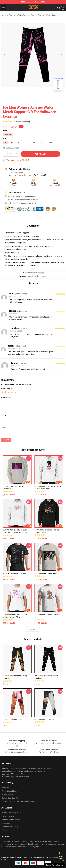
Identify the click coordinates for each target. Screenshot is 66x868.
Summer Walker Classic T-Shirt (14, 573)
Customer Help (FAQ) (10, 827)
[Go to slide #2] (39, 97)
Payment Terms (8, 816)
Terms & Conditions (9, 791)
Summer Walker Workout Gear (22, 15)
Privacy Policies (8, 795)
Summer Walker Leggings (49, 15)
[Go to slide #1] (27, 97)
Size (5, 139)
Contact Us (6, 823)
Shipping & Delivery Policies (12, 813)
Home (4, 15)
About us (5, 788)
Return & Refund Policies (11, 820)
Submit (6, 440)
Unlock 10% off (61, 857)
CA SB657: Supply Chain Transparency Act (18, 801)
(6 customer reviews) (22, 122)
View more (33, 629)
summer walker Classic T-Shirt (46, 573)
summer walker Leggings (44, 719)
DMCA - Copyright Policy (11, 798)
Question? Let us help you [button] (55, 865)
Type (5, 131)
